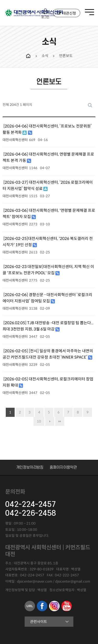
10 (39, 421)
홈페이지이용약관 (63, 467)
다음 (50, 421)
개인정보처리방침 (30, 467)
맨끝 (60, 421)
